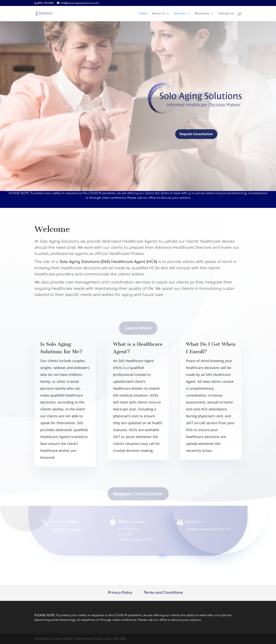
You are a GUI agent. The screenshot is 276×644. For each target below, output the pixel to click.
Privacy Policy (120, 593)
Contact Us (226, 14)
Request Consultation (196, 136)
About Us (159, 14)
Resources (202, 14)
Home (143, 14)
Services (180, 14)
